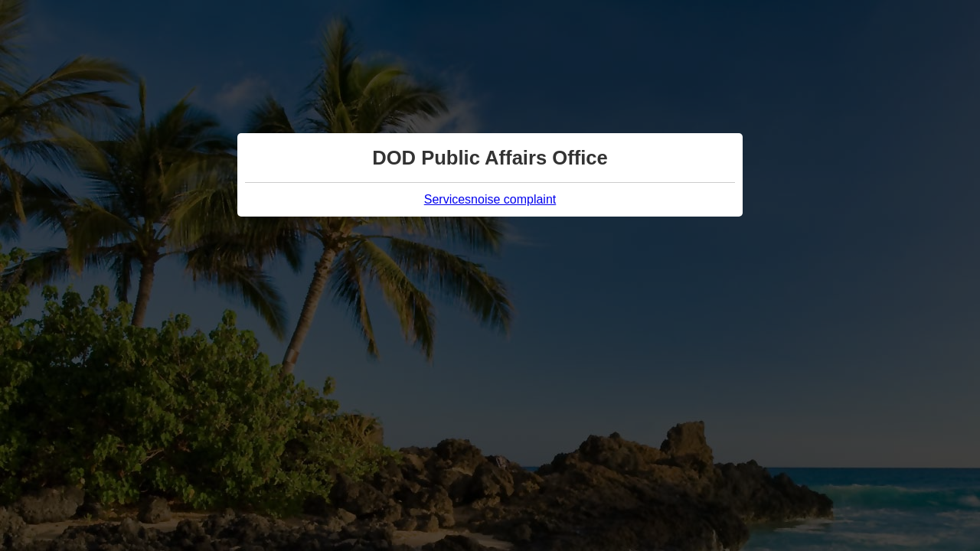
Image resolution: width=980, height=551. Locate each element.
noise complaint (513, 199)
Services (448, 199)
